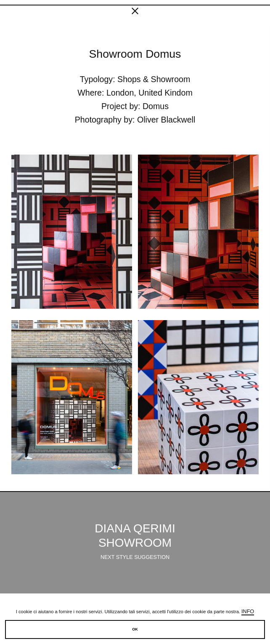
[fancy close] (135, 13)
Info (248, 612)
